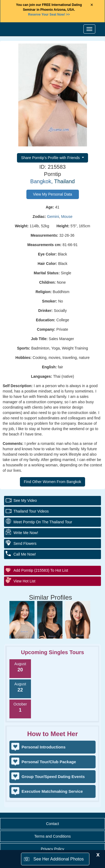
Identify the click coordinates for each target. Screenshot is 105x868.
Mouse (67, 217)
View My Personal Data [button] (52, 194)
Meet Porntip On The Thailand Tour (43, 522)
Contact (52, 824)
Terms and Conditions (52, 836)
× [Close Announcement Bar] (92, 5)
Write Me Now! (26, 533)
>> (49, 15)
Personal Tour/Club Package (49, 762)
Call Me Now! (25, 554)
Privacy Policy (52, 849)
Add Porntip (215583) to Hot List (41, 570)
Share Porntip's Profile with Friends (51, 158)
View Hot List (24, 581)
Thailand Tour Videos (31, 511)
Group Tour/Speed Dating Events (53, 777)
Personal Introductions (43, 747)
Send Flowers (25, 543)
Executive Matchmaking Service (52, 791)
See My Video (25, 500)
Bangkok (41, 181)
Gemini (53, 217)
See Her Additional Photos (59, 859)
